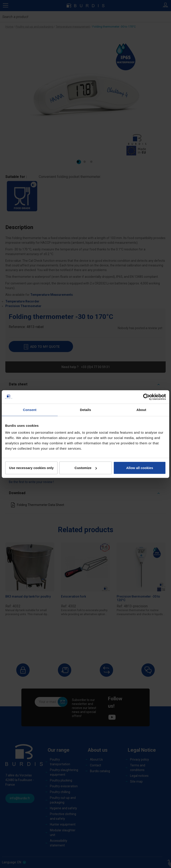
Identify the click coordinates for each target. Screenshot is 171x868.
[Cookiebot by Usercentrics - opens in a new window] (146, 397)
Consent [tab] (30, 410)
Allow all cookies (140, 468)
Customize (86, 468)
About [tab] (141, 410)
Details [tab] (85, 410)
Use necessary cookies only (31, 468)
